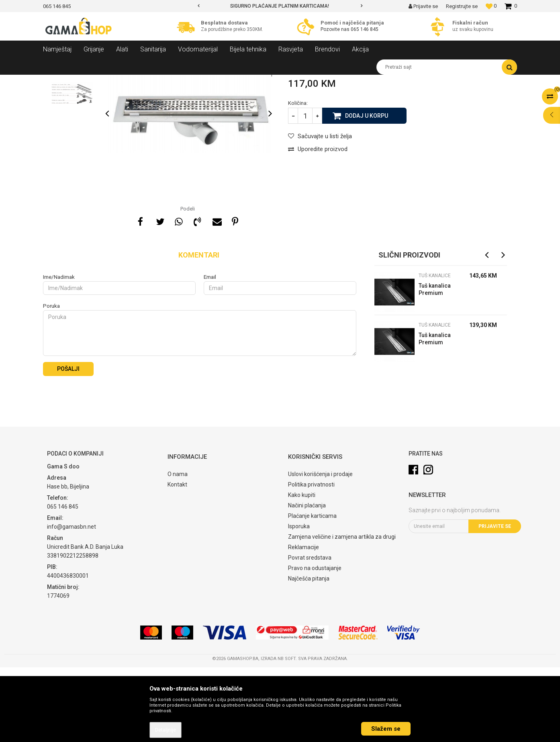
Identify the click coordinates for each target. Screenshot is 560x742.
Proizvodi (87, 81)
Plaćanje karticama (312, 591)
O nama (178, 549)
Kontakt (177, 559)
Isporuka (299, 601)
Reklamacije (304, 622)
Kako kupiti (302, 570)
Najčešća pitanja (309, 653)
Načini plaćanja (307, 580)
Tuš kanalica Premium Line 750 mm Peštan (435, 365)
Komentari (199, 330)
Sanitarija (115, 81)
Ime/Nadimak (59, 352)
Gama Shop (56, 81)
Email (210, 352)
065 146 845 (365, 29)
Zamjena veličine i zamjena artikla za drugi (342, 611)
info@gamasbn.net (72, 601)
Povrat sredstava (310, 632)
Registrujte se (462, 6)
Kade (139, 81)
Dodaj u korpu (367, 190)
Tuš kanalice (167, 81)
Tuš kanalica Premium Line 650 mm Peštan (435, 414)
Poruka (51, 381)
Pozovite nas (336, 29)
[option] (280, 6)
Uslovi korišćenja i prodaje (320, 549)
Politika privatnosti (311, 559)
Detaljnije (166, 730)
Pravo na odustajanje (315, 643)
